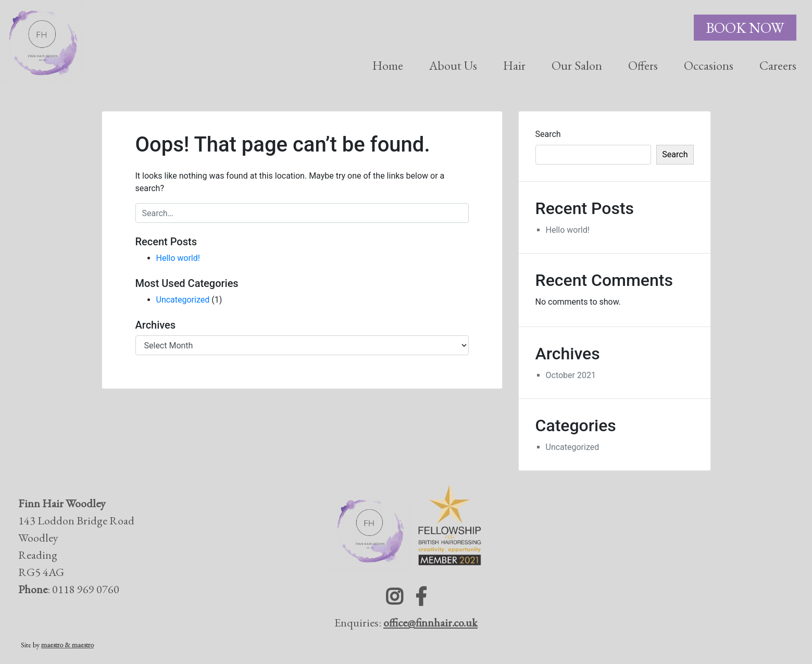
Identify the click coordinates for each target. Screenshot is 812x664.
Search (548, 134)
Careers (778, 65)
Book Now (745, 28)
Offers (643, 65)
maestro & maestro (67, 645)
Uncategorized (183, 300)
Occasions (709, 65)
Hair (514, 65)
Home (388, 65)
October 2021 (571, 375)
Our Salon (577, 65)
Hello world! (178, 258)
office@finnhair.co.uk (430, 623)
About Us (453, 65)
